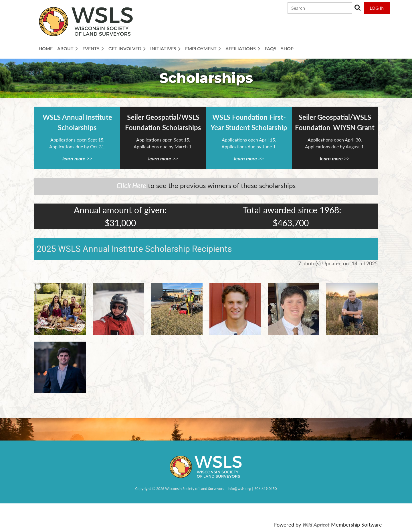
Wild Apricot (316, 525)
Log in (377, 8)
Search (358, 7)
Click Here (131, 185)
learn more (74, 158)
